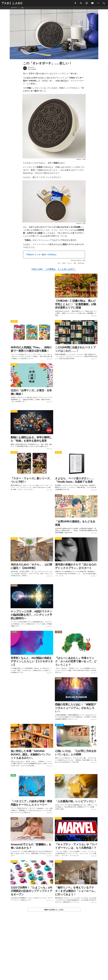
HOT (59, 263)
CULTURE (58, 496)
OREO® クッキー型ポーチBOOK (41, 255)
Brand (64, 263)
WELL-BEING (59, 725)
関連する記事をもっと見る (54, 910)
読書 (75, 263)
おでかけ (70, 263)
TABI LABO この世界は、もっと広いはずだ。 (54, 269)
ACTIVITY (58, 275)
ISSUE (13, 775)
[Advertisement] (54, 951)
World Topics (81, 263)
